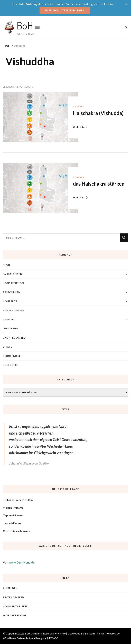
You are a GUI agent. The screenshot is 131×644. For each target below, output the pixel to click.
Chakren (79, 107)
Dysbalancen (13, 274)
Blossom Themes (95, 633)
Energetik (10, 365)
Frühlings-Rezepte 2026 (18, 500)
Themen (9, 319)
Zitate (8, 347)
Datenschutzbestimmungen (65, 10)
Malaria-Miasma (13, 508)
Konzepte (10, 301)
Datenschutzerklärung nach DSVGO (38, 638)
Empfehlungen (14, 310)
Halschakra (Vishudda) (99, 113)
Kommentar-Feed (16, 606)
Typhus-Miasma (13, 515)
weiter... (80, 127)
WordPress (10, 638)
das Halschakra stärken (99, 184)
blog (6, 265)
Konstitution (13, 283)
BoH (25, 25)
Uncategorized (14, 338)
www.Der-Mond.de (22, 562)
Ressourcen (12, 292)
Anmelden (10, 588)
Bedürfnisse (12, 356)
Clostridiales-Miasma (16, 531)
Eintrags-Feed (13, 597)
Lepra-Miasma (12, 523)
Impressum (11, 329)
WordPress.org (15, 616)
